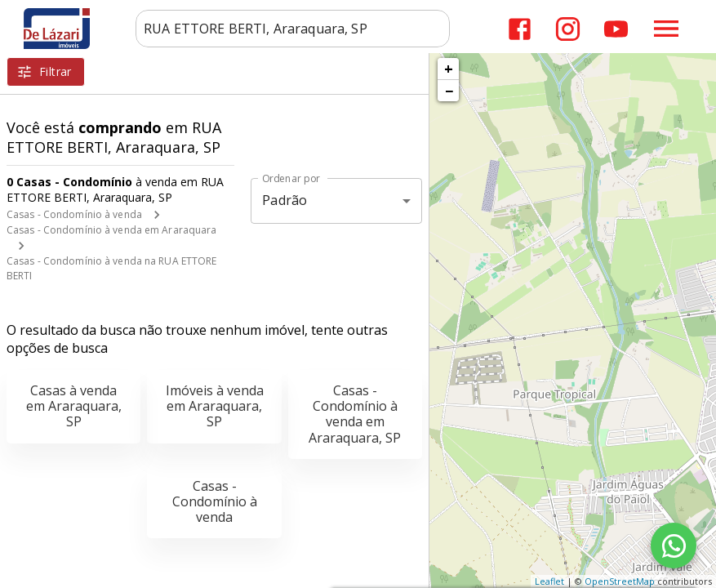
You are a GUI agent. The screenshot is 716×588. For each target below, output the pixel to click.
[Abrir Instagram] (568, 29)
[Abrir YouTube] (616, 29)
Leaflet (549, 581)
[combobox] (293, 29)
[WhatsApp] (674, 546)
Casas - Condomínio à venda (74, 214)
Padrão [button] (285, 200)
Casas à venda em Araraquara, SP (74, 406)
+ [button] (449, 69)
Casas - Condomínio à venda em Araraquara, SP (355, 414)
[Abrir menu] (666, 29)
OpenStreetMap (620, 581)
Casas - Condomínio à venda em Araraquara (112, 230)
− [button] (449, 91)
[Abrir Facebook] (520, 29)
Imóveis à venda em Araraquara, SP (215, 406)
